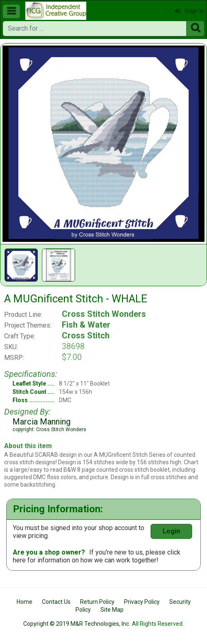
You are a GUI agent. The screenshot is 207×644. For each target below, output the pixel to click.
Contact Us (56, 602)
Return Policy (97, 602)
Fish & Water (86, 325)
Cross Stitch (86, 335)
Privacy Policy (142, 602)
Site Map (112, 610)
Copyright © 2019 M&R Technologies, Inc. (77, 624)
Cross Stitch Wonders (104, 314)
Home (24, 602)
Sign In (190, 11)
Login (171, 531)
